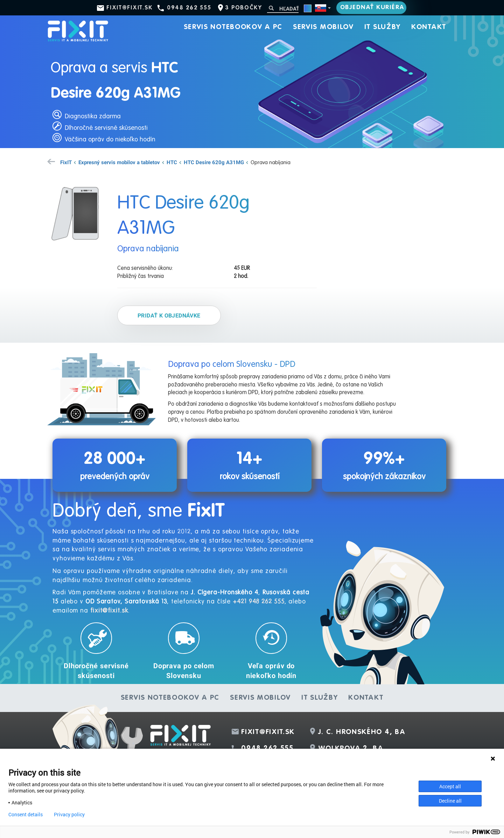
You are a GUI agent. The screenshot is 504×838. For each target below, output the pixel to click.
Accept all (450, 786)
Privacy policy (69, 815)
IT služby (383, 27)
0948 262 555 (189, 8)
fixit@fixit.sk (130, 8)
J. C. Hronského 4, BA (362, 732)
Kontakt (429, 27)
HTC (172, 162)
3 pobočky (243, 8)
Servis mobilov (323, 27)
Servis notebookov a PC (233, 27)
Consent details (26, 815)
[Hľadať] (283, 9)
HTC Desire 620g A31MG (214, 162)
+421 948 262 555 (258, 602)
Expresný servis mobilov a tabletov (119, 162)
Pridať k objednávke (169, 315)
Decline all (450, 801)
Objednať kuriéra (372, 8)
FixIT (66, 162)
